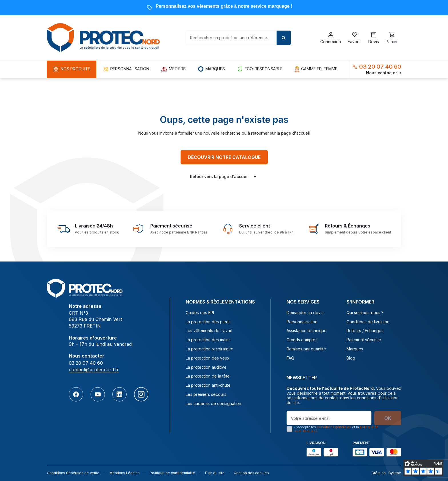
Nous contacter (384, 73)
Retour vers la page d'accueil (219, 176)
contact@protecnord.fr (94, 370)
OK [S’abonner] (388, 418)
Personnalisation (302, 322)
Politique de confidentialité (172, 473)
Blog (351, 358)
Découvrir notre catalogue (224, 157)
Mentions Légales (125, 473)
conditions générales (334, 427)
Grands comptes (302, 340)
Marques (355, 349)
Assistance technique (307, 331)
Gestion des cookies (251, 473)
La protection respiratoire (210, 349)
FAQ (290, 358)
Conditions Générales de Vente (73, 473)
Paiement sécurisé (364, 340)
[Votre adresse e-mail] (329, 418)
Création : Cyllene (386, 473)
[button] (72, 69)
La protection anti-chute (208, 385)
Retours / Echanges (365, 331)
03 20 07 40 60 (380, 67)
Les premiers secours (206, 394)
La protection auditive (206, 367)
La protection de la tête (208, 376)
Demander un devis (305, 313)
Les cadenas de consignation (213, 404)
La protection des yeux (208, 358)
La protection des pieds (208, 322)
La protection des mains (208, 340)
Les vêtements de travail (209, 331)
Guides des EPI (200, 313)
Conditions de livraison (368, 322)
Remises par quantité (306, 349)
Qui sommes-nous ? (365, 313)
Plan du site (215, 473)
